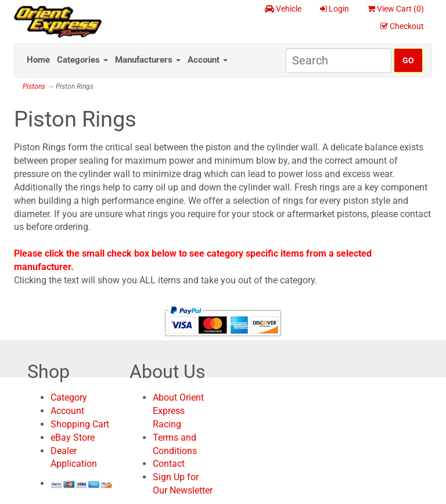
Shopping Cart (80, 424)
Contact (169, 464)
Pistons (34, 87)
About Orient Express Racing (178, 411)
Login (334, 9)
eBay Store (73, 438)
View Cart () (396, 9)
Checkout (402, 26)
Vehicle (283, 9)
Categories (82, 60)
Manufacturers (148, 60)
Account (208, 60)
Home (38, 60)
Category (69, 397)
